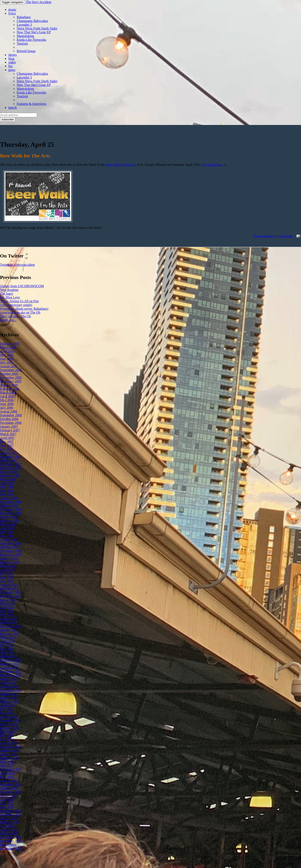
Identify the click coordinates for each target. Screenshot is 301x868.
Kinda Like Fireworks (31, 40)
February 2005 (10, 344)
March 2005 (8, 347)
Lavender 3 (24, 25)
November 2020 (11, 837)
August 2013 (9, 668)
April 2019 (7, 799)
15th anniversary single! (16, 305)
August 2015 (9, 717)
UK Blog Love (10, 297)
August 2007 (9, 453)
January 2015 (9, 698)
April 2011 (7, 607)
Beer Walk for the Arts (121, 165)
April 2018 (7, 773)
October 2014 (9, 694)
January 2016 (9, 724)
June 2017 (7, 766)
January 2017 (9, 754)
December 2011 (11, 626)
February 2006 (10, 389)
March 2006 (8, 393)
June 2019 (7, 803)
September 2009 (11, 543)
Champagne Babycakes (32, 21)
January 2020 (9, 818)
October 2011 (9, 622)
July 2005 (7, 362)
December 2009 (11, 555)
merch (13, 107)
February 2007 (10, 430)
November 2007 (11, 464)
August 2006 (9, 411)
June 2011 (7, 611)
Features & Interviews (32, 104)
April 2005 (7, 351)
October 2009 (9, 547)
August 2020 (9, 830)
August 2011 (9, 619)
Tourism (22, 43)
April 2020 (7, 826)
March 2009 (8, 524)
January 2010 (9, 558)
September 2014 (11, 690)
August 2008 (9, 498)
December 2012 (11, 660)
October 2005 (9, 374)
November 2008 (11, 509)
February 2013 (10, 664)
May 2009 (7, 532)
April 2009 (7, 528)
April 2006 (7, 396)
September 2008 (11, 502)
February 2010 (10, 562)
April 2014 (7, 683)
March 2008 (8, 479)
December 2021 (11, 841)
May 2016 (7, 735)
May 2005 (7, 355)
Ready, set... (8, 320)
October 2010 (9, 588)
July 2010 (7, 581)
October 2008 (9, 506)
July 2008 (7, 494)
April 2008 (7, 483)
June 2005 (7, 359)
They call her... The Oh (15, 316)
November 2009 (11, 551)
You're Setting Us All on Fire (19, 301)
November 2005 (11, 377)
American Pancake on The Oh (20, 312)
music (12, 10)
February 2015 (10, 701)
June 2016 (7, 739)
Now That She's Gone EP (34, 32)
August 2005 (9, 366)
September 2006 (11, 415)
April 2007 (7, 438)
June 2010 (7, 577)
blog (11, 59)
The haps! (7, 294)
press (12, 70)
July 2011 (6, 615)
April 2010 (7, 570)
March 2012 (8, 637)
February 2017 (10, 758)
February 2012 (10, 634)
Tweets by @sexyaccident (17, 265)
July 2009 (7, 536)
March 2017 (8, 762)
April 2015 (7, 705)
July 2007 (7, 449)
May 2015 (7, 709)
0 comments (285, 236)
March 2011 (8, 604)
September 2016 (11, 747)
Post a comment (264, 236)
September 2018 (11, 784)
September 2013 (11, 671)
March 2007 (8, 434)
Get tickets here (212, 165)
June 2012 (7, 649)
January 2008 (9, 472)
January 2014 (9, 679)
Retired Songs (26, 51)
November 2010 (11, 592)
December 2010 (11, 596)
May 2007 (7, 442)
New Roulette (9, 290)
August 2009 (9, 539)
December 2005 (11, 381)
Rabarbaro (24, 17)
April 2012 (7, 641)
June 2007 (7, 445)
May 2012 (7, 645)
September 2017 (11, 769)
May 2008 (7, 487)
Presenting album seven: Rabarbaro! (24, 309)
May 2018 (7, 777)
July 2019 (7, 807)
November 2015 (11, 720)
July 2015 (7, 713)
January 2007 (9, 426)
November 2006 (11, 423)
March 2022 (8, 845)
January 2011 (9, 600)
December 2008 (11, 513)
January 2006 (9, 385)
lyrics (12, 13)
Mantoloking (25, 36)
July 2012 (7, 653)
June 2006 (7, 404)
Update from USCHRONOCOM (22, 286)
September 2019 (11, 811)
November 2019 (11, 815)
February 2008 (10, 475)
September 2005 (11, 370)
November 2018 (11, 792)
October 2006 (9, 419)
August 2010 (9, 585)
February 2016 (10, 728)
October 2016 (9, 750)
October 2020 (9, 833)
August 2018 (9, 781)
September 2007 (11, 457)
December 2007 (11, 468)
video (12, 62)
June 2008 (7, 491)
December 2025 (11, 848)
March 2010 (8, 566)
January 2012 (9, 630)
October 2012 (9, 656)
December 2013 (11, 675)
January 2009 (9, 517)
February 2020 (10, 822)
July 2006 (7, 408)
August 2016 (9, 743)
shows (13, 55)
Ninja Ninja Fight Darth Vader (37, 28)
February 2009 (10, 521)
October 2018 (9, 788)
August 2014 (9, 686)
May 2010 (7, 573)
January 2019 (9, 796)
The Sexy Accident (38, 2)
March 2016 (8, 732)
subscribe (8, 119)
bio (10, 66)
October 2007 (9, 460)
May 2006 (7, 400)
